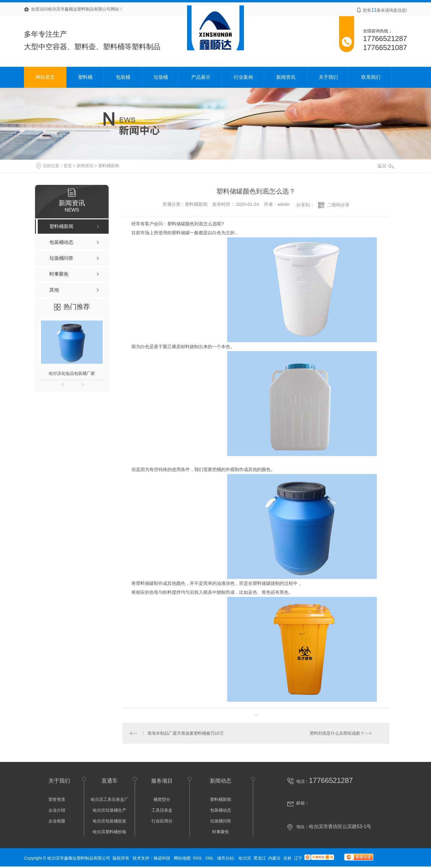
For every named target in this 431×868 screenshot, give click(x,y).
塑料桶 (85, 77)
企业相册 (57, 822)
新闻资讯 (286, 77)
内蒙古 (274, 859)
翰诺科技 (162, 859)
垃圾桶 (161, 77)
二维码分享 (338, 205)
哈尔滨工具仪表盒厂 (110, 800)
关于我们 (328, 77)
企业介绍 (57, 811)
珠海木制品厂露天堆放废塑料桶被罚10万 (186, 733)
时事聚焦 (221, 832)
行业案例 (243, 77)
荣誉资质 (57, 800)
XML (210, 859)
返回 (386, 166)
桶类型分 (162, 800)
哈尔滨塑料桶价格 (110, 832)
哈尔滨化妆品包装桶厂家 (72, 373)
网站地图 (182, 859)
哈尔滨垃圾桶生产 (110, 811)
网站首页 (45, 77)
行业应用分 (162, 822)
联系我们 (371, 77)
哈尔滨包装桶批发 (110, 822)
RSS (198, 859)
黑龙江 (260, 859)
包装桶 (123, 77)
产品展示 (201, 77)
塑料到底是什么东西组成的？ (337, 733)
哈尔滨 (245, 859)
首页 (68, 166)
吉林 (287, 859)
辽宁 (298, 859)
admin (284, 204)
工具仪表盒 (162, 811)
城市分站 (225, 859)
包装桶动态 (221, 811)
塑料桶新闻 (109, 166)
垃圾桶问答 (221, 822)
